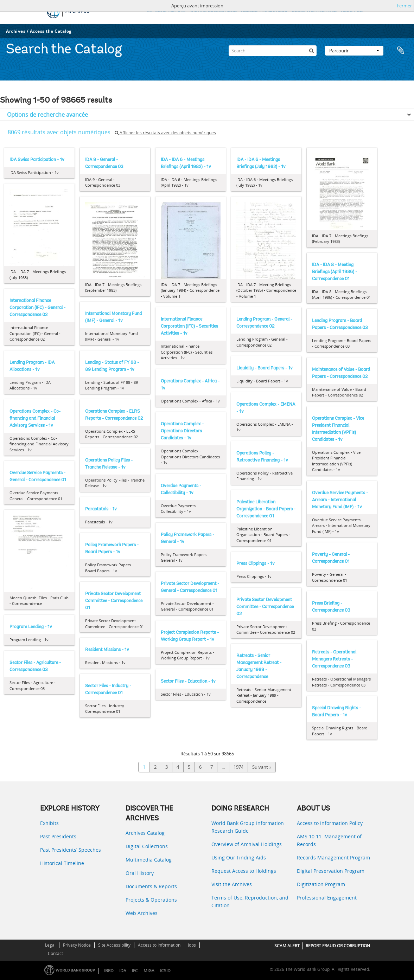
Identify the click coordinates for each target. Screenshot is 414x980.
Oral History (140, 873)
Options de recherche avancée (47, 115)
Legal (50, 945)
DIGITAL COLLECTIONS (214, 11)
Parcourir (354, 51)
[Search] (273, 51)
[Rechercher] (311, 51)
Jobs (192, 945)
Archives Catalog (145, 833)
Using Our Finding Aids (239, 857)
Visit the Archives (232, 884)
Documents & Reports (151, 886)
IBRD (109, 971)
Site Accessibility (114, 945)
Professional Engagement (327, 898)
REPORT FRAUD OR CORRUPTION (338, 946)
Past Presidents (58, 836)
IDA (123, 971)
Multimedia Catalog (149, 860)
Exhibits (49, 823)
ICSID (165, 971)
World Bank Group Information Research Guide (248, 827)
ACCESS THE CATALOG (264, 11)
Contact (55, 953)
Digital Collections (147, 846)
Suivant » (262, 767)
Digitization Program (321, 884)
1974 (238, 767)
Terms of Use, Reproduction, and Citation (250, 901)
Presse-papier (401, 51)
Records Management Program (333, 857)
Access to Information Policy (330, 823)
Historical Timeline (62, 863)
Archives (16, 31)
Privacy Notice (77, 945)
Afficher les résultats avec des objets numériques (165, 133)
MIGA (149, 971)
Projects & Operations (151, 900)
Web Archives (142, 913)
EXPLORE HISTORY (167, 11)
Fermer (404, 6)
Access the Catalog (51, 31)
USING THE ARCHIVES (314, 11)
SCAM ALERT (287, 946)
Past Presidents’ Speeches (71, 850)
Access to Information (159, 945)
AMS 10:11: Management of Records (329, 840)
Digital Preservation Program (331, 871)
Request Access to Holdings (244, 871)
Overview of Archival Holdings (247, 844)
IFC (135, 971)
